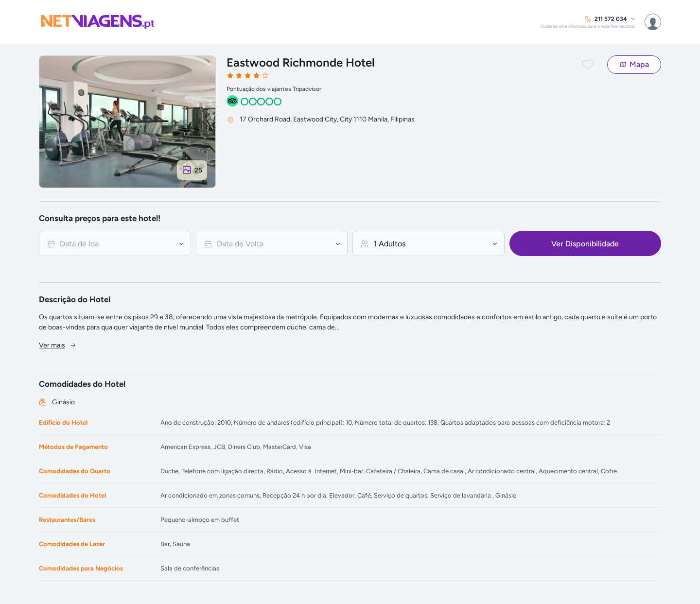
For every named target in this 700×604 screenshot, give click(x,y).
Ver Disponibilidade (585, 244)
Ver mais (58, 345)
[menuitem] (588, 22)
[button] (594, 66)
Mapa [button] (634, 64)
